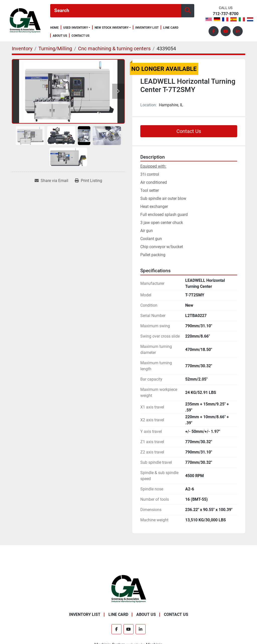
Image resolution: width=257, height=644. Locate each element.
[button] (77, 28)
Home (54, 28)
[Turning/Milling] (55, 49)
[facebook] (214, 31)
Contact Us (80, 36)
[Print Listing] (88, 181)
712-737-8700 (226, 14)
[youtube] (226, 31)
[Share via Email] (51, 181)
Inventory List (147, 28)
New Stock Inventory (112, 28)
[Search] (116, 11)
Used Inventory (76, 28)
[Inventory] (22, 49)
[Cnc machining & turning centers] (114, 49)
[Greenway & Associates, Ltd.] (129, 589)
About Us (60, 36)
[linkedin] (238, 31)
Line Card (171, 28)
